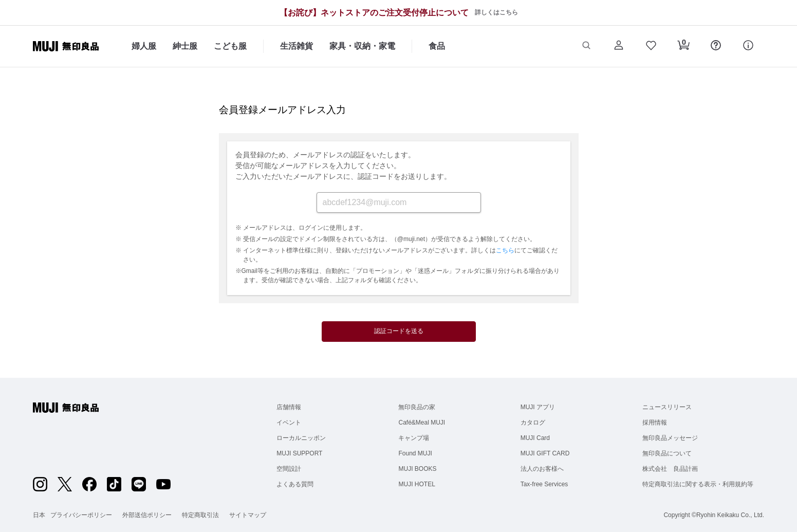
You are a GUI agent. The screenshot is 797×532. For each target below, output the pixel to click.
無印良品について (667, 453)
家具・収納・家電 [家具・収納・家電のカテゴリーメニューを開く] (362, 46)
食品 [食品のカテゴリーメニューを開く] (437, 46)
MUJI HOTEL (416, 484)
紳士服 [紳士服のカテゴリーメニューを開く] (185, 46)
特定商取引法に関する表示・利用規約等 (698, 484)
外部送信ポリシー (147, 515)
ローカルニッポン (301, 438)
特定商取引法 (200, 515)
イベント (289, 423)
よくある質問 (295, 484)
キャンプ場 (414, 438)
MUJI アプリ (538, 407)
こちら (505, 250)
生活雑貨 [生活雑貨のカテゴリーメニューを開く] (296, 46)
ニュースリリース (667, 407)
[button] (586, 46)
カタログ (533, 423)
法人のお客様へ (542, 469)
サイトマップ (248, 515)
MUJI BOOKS (417, 469)
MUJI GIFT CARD (545, 453)
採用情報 (655, 423)
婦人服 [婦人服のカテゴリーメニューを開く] (144, 46)
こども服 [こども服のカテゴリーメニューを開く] (230, 46)
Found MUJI (415, 453)
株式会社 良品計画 (670, 469)
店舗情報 (289, 407)
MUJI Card (535, 438)
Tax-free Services (544, 484)
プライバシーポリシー (81, 515)
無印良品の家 (417, 407)
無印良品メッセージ (670, 438)
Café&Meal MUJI (422, 423)
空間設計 (289, 469)
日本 (39, 515)
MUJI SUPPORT (299, 453)
